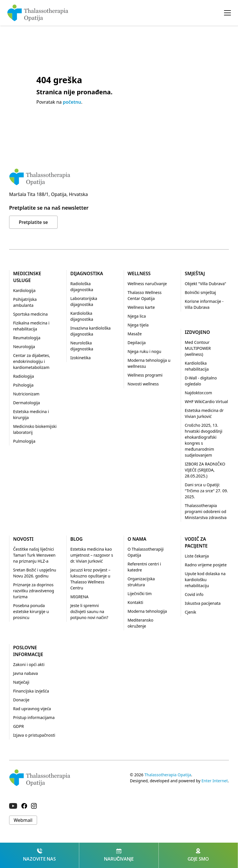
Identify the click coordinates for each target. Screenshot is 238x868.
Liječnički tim (140, 594)
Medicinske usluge (27, 277)
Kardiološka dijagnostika (82, 316)
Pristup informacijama (34, 717)
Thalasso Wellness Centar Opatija (145, 295)
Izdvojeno (197, 332)
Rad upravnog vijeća (32, 709)
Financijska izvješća (31, 691)
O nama (137, 539)
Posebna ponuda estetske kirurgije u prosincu (31, 611)
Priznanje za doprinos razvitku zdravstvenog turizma (34, 591)
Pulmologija (24, 441)
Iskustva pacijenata (203, 603)
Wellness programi (145, 375)
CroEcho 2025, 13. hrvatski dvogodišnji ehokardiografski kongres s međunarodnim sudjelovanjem (204, 440)
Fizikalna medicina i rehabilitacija (31, 326)
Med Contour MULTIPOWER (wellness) (198, 348)
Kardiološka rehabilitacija (197, 366)
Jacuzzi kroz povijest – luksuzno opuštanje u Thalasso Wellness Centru (90, 579)
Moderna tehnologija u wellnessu (149, 363)
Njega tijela (138, 325)
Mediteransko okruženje (141, 623)
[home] (38, 13)
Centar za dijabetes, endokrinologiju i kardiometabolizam (31, 361)
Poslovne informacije (28, 651)
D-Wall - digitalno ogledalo (201, 381)
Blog (77, 539)
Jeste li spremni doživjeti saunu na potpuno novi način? (89, 611)
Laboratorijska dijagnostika (84, 301)
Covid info (194, 594)
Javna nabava (26, 673)
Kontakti (136, 602)
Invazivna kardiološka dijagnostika (90, 331)
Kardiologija (24, 290)
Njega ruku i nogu (145, 351)
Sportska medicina (30, 314)
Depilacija (137, 343)
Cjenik (190, 612)
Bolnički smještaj (200, 292)
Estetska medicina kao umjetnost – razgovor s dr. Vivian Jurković (92, 555)
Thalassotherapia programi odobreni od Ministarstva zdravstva (206, 511)
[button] (227, 13)
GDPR (19, 726)
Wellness (139, 273)
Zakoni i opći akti (29, 664)
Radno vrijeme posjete (206, 565)
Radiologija (24, 376)
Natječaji (21, 682)
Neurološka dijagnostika (82, 346)
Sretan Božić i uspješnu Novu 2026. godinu (35, 573)
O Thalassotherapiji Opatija (146, 552)
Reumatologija (27, 338)
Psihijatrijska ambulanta (25, 302)
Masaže (135, 334)
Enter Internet (215, 781)
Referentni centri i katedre (144, 567)
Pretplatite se (33, 222)
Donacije (21, 700)
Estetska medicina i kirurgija (31, 414)
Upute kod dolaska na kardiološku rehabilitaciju (205, 580)
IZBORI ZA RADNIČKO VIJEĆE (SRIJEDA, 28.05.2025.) (205, 470)
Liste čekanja (197, 556)
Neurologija (24, 347)
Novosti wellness (143, 384)
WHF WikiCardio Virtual (206, 402)
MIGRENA (80, 597)
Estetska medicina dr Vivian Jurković (204, 413)
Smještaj (195, 273)
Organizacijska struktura (141, 582)
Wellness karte (141, 307)
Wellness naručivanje (147, 284)
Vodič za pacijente (196, 542)
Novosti (23, 539)
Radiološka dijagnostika (82, 287)
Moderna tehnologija (147, 611)
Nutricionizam (26, 394)
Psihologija (23, 385)
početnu (72, 102)
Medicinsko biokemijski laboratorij (35, 429)
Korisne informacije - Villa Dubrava (204, 304)
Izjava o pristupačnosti (34, 735)
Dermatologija (27, 403)
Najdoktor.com (198, 393)
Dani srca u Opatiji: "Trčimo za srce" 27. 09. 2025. (206, 491)
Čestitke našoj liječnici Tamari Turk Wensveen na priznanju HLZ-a (34, 555)
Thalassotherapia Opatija (168, 775)
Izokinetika (81, 358)
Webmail (23, 820)
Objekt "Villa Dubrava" (205, 284)
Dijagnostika (87, 273)
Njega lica (137, 316)
